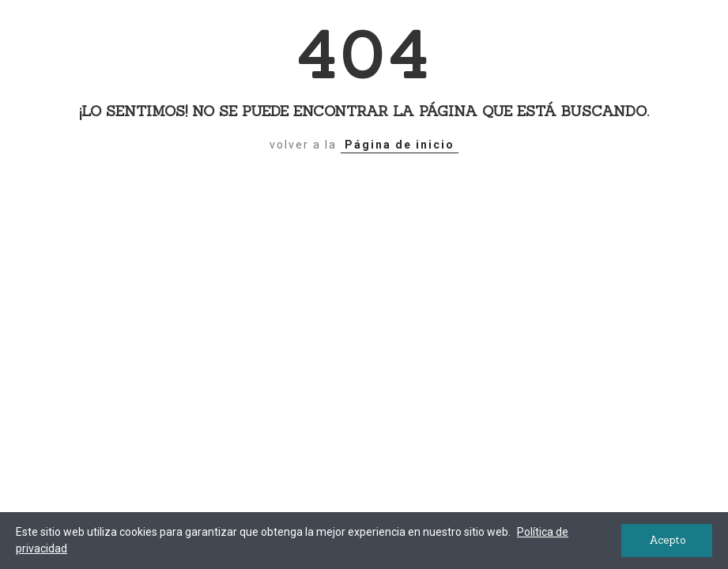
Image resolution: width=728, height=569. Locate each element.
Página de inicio (400, 145)
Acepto (667, 540)
